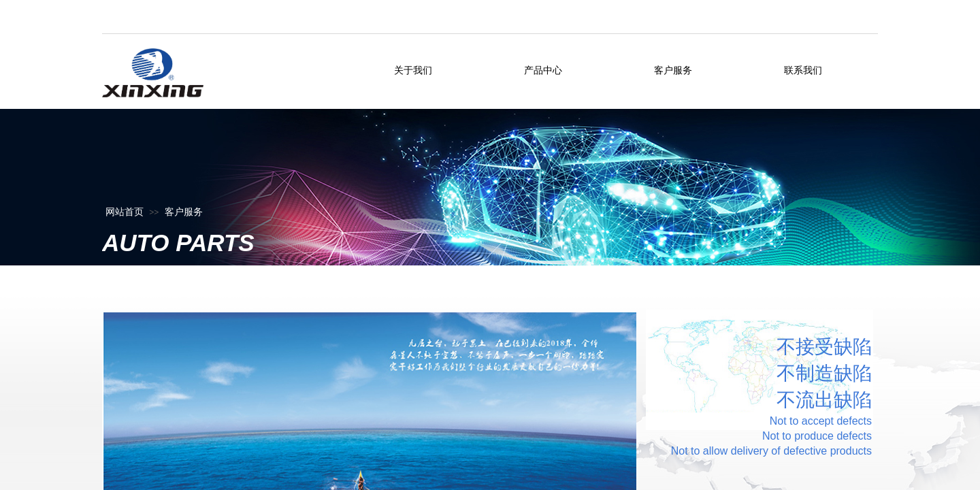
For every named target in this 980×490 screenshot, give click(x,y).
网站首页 (125, 212)
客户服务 (184, 212)
